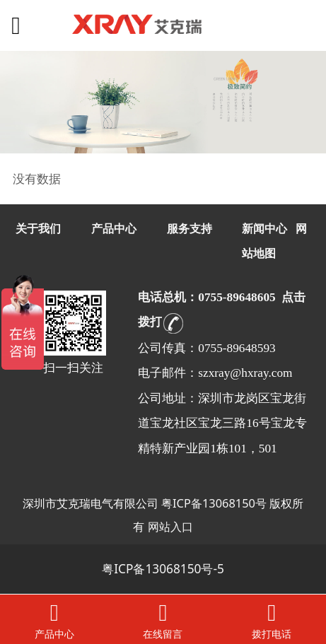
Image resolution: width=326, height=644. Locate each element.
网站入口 (170, 526)
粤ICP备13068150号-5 (163, 569)
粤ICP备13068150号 (214, 503)
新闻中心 (264, 229)
